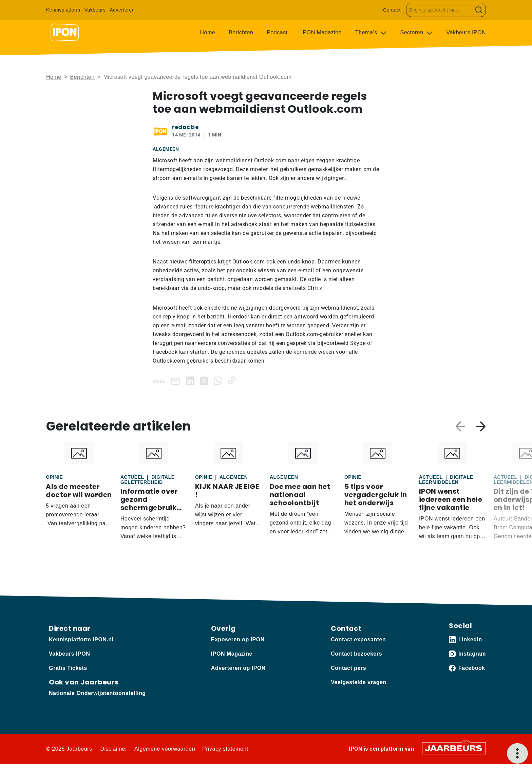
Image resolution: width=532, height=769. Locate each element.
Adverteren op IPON (238, 668)
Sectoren (413, 32)
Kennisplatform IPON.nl (81, 639)
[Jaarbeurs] (454, 748)
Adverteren (122, 10)
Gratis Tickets (68, 668)
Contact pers (348, 668)
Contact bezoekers (356, 654)
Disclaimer (114, 749)
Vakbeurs (95, 10)
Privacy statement (225, 749)
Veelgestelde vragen (358, 682)
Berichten (241, 32)
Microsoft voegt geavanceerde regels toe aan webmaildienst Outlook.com (197, 77)
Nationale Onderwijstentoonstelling (97, 693)
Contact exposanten (358, 639)
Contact (392, 10)
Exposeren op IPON (238, 639)
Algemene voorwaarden (165, 749)
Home (208, 32)
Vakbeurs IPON (466, 32)
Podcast (277, 32)
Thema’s (367, 32)
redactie (185, 127)
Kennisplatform (63, 10)
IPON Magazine (321, 32)
